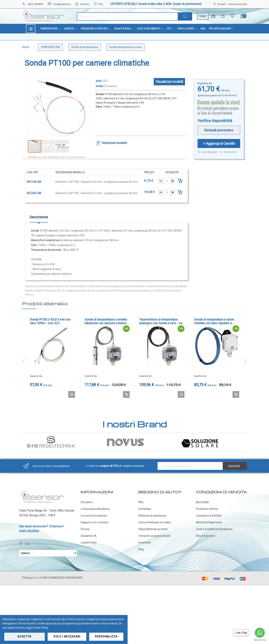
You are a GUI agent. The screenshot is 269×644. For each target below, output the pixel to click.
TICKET (203, 16)
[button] (36, 107)
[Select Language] (48, 553)
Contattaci (145, 509)
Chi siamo (87, 502)
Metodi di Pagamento (209, 522)
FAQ (98, 4)
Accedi (221, 4)
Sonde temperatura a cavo (126, 47)
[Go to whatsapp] (260, 633)
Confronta (228, 152)
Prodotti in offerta (207, 509)
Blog (141, 549)
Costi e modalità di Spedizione (214, 529)
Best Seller (203, 502)
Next (245, 361)
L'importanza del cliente (95, 509)
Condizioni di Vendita (209, 516)
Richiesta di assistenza (152, 516)
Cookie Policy (89, 543)
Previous (24, 361)
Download (144, 543)
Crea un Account (238, 4)
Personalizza (106, 637)
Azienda (82, 4)
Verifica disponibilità (215, 121)
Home (26, 47)
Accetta (24, 637)
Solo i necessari (67, 637)
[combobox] (127, 16)
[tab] (39, 219)
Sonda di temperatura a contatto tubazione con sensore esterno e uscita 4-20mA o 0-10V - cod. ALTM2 (107, 321)
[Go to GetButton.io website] (260, 640)
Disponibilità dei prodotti (153, 529)
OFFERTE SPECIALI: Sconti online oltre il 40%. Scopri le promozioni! (156, 4)
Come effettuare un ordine (155, 522)
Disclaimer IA (89, 536)
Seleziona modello (114, 143)
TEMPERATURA (50, 47)
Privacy (85, 529)
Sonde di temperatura (85, 47)
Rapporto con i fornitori (95, 522)
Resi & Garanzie (205, 536)
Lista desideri (207, 152)
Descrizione (39, 217)
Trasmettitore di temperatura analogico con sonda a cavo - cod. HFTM (162, 321)
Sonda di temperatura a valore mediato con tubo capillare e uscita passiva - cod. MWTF (214, 321)
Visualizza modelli (169, 82)
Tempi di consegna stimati (154, 536)
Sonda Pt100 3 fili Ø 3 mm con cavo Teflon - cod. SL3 (50, 321)
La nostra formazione (94, 516)
